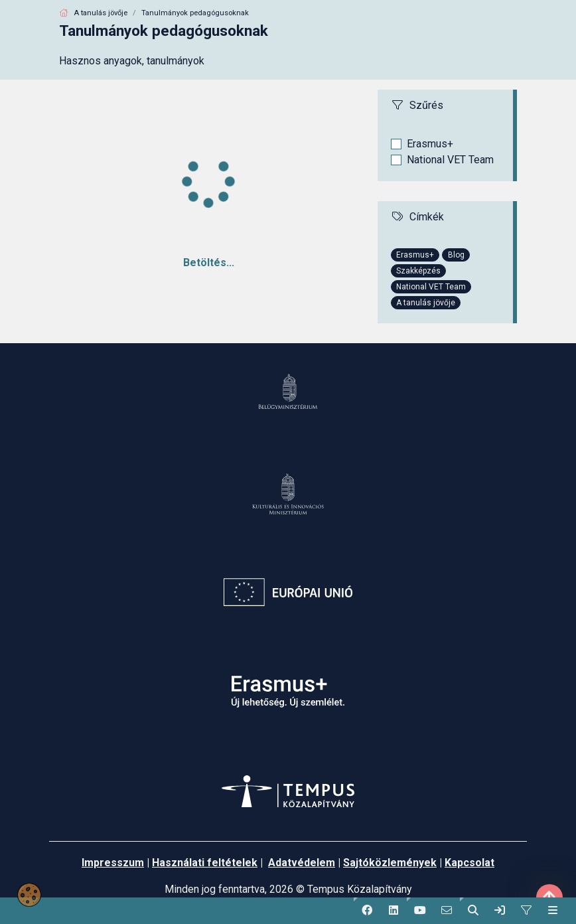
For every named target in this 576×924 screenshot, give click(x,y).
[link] (500, 911)
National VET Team (450, 160)
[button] (367, 911)
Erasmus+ (430, 144)
